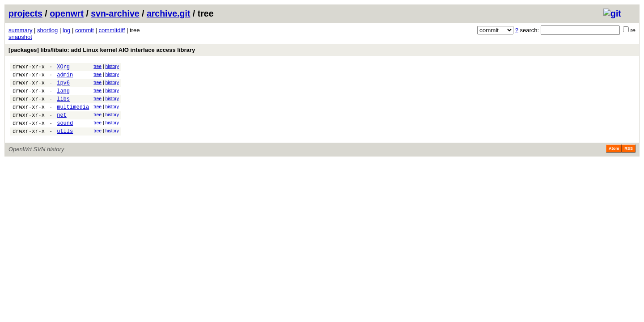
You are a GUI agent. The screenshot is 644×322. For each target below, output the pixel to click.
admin (65, 77)
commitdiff (112, 30)
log (66, 30)
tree (97, 66)
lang (63, 96)
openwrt (67, 13)
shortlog (47, 30)
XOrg (63, 68)
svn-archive (115, 13)
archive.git (169, 13)
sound (65, 133)
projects (25, 13)
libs (63, 105)
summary (20, 30)
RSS (629, 161)
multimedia (73, 115)
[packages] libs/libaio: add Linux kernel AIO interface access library (102, 50)
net (62, 124)
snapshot (20, 37)
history (112, 66)
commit (85, 30)
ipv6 (63, 87)
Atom (614, 161)
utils (65, 143)
